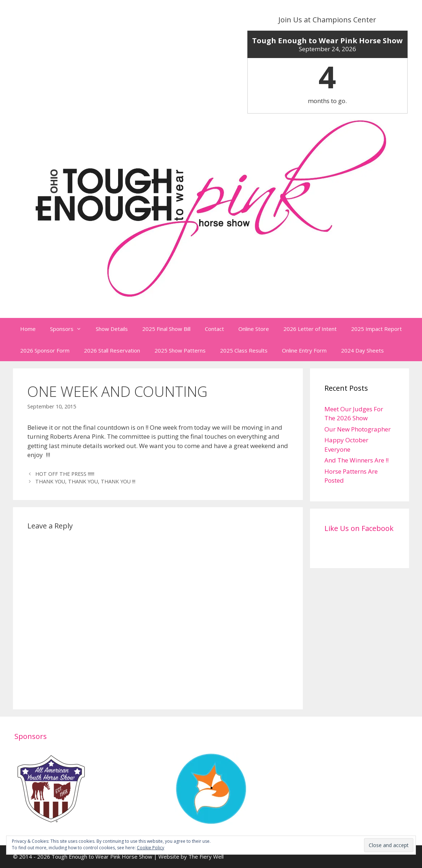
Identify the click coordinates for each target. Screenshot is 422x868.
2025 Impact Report (376, 329)
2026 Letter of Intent (310, 329)
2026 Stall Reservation (112, 350)
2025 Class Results (244, 350)
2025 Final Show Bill (166, 329)
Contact (214, 329)
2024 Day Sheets (362, 350)
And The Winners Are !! (356, 460)
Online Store (254, 329)
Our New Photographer (358, 429)
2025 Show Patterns (180, 350)
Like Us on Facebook (359, 528)
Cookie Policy (151, 848)
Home (28, 329)
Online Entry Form (304, 350)
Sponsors (69, 329)
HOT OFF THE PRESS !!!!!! (65, 474)
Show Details (112, 329)
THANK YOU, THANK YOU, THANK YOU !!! (85, 481)
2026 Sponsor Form (45, 350)
